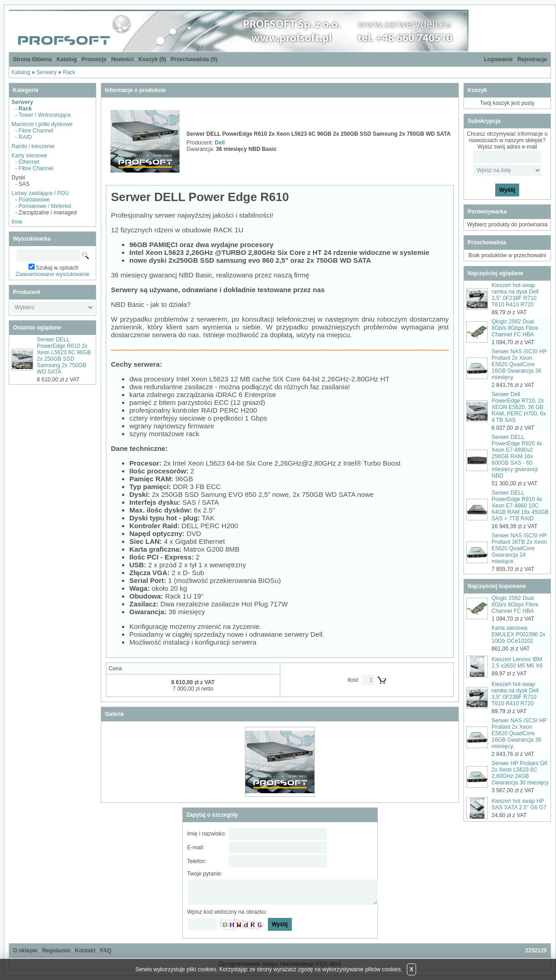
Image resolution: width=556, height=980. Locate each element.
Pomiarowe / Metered (45, 206)
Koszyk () (152, 59)
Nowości (122, 59)
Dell (220, 143)
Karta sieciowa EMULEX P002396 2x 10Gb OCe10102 (518, 634)
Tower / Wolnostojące (45, 115)
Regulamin (56, 951)
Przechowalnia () (194, 59)
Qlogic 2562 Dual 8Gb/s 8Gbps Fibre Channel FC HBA (515, 328)
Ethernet (29, 162)
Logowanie (498, 59)
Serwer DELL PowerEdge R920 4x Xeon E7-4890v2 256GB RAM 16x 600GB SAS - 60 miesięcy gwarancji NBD (517, 456)
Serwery (46, 72)
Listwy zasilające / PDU (40, 193)
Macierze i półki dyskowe (42, 124)
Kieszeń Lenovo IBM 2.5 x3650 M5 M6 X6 (517, 663)
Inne (17, 222)
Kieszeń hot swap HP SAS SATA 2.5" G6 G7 (519, 804)
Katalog (67, 59)
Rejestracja (532, 59)
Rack (69, 72)
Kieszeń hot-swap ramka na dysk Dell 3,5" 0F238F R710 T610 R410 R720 (515, 295)
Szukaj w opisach (57, 268)
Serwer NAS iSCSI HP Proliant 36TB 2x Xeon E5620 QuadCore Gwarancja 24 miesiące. (519, 548)
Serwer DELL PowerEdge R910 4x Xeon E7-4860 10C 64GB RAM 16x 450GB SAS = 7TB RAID (520, 506)
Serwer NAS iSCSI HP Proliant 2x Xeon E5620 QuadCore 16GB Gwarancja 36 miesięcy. (519, 364)
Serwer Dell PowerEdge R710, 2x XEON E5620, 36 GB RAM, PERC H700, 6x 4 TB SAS (519, 407)
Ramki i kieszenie (33, 146)
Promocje (94, 59)
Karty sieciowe (29, 156)
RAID (25, 137)
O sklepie (25, 951)
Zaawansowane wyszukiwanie (53, 274)
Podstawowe (34, 200)
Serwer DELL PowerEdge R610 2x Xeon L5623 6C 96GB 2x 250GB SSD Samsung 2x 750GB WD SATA (64, 356)
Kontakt (85, 951)
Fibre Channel (36, 131)
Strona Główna (32, 59)
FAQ (106, 951)
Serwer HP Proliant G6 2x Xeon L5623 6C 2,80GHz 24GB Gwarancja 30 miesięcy (520, 773)
